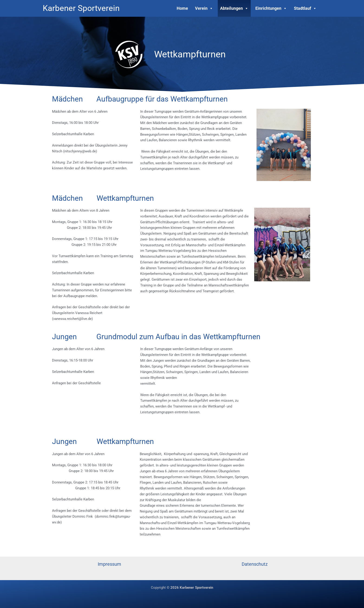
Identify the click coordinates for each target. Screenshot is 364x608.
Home (182, 8)
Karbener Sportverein (81, 8)
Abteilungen (234, 8)
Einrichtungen (271, 8)
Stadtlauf (305, 8)
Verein (204, 8)
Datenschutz (255, 564)
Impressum (109, 564)
